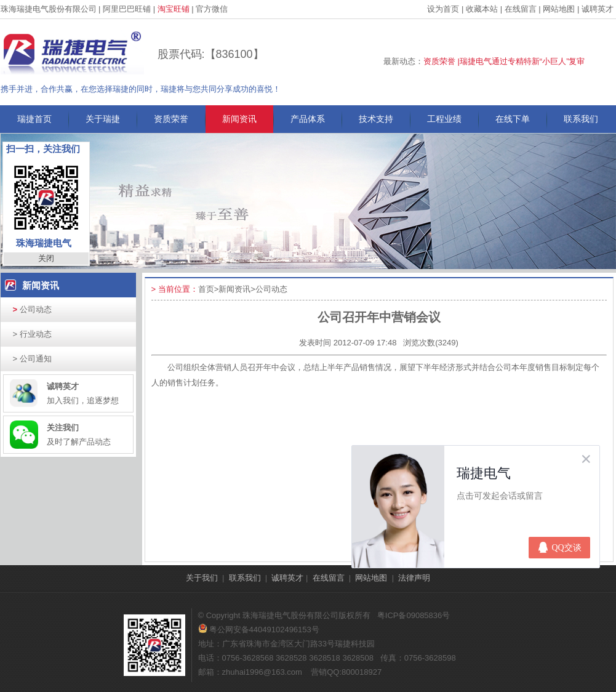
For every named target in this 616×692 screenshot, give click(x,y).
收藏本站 (482, 9)
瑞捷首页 (34, 119)
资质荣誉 (171, 119)
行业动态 (32, 334)
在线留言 (521, 9)
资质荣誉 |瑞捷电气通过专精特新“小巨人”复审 (504, 61)
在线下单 (513, 119)
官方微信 (212, 9)
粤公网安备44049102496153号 (259, 630)
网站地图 (559, 9)
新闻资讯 (239, 119)
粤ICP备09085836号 (414, 615)
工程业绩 (444, 119)
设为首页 (443, 9)
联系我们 (581, 119)
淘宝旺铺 (174, 9)
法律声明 (414, 578)
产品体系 (308, 119)
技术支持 (376, 119)
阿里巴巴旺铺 (127, 9)
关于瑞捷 (103, 119)
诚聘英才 (598, 9)
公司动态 (32, 309)
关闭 (46, 258)
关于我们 (202, 578)
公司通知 (32, 359)
